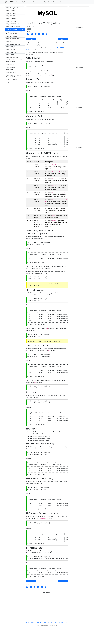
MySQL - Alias (9, 41)
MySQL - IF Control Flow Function (14, 82)
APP (67, 636)
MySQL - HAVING (10, 64)
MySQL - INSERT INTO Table (13, 24)
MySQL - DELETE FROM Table (13, 39)
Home (18, 2)
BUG (56, 636)
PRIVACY (39, 636)
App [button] (45, 2)
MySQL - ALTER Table (11, 21)
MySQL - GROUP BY (11, 62)
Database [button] (40, 2)
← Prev (31, 39)
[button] (59, 2)
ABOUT (33, 636)
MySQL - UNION (10, 55)
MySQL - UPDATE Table (11, 36)
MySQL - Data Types (11, 13)
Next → (63, 39)
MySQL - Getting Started (12, 8)
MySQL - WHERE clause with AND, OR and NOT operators (14, 33)
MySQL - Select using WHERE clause (14, 29)
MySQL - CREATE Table (11, 16)
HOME (27, 636)
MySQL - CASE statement (12, 79)
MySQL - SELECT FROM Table (13, 27)
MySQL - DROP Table (11, 19)
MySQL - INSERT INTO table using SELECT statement (14, 76)
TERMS (45, 636)
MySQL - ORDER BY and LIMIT (13, 44)
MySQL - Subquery (10, 67)
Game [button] (54, 2)
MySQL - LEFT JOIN (10, 50)
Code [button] (35, 2)
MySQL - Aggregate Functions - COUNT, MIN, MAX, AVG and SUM (14, 58)
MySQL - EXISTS (10, 70)
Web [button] (30, 2)
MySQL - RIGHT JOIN (11, 52)
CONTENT (62, 636)
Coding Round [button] (24, 2)
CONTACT (51, 636)
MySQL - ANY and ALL (11, 72)
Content (50, 2)
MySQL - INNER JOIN (11, 47)
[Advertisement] (15, 95)
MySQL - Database (10, 11)
